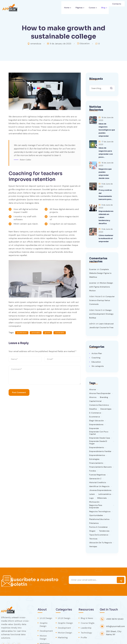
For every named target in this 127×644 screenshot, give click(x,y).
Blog (104, 8)
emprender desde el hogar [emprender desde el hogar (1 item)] (98, 430)
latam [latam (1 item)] (92, 482)
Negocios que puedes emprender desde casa (106, 167)
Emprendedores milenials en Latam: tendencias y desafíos (107, 206)
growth (47, 332)
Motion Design (43, 625)
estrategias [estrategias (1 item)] (94, 447)
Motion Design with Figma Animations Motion (101, 274)
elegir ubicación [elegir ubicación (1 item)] (97, 408)
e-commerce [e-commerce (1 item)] (95, 400)
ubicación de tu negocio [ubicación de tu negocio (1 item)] (101, 530)
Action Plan (97, 341)
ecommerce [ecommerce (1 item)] (95, 404)
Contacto (117, 8)
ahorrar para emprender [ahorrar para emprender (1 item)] (100, 381)
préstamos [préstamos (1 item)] (94, 511)
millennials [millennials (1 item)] (102, 486)
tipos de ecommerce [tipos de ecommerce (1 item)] (99, 522)
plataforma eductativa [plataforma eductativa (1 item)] (99, 507)
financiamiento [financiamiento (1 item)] (96, 451)
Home (65, 8)
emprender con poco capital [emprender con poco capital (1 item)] (99, 421)
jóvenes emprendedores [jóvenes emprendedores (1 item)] (100, 478)
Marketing (45, 631)
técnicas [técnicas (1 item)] (93, 526)
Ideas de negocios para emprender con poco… (107, 148)
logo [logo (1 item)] (91, 486)
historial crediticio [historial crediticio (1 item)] (98, 470)
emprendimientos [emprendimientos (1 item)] (97, 443)
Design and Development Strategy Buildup (101, 301)
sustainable (60, 332)
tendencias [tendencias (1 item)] (104, 519)
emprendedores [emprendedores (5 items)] (96, 412)
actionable (36, 332)
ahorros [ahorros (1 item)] (93, 385)
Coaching (96, 345)
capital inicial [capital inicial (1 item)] (95, 389)
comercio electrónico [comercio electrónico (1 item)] (99, 393)
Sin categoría (98, 354)
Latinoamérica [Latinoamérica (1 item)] (105, 482)
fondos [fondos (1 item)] (93, 458)
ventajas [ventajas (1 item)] (93, 534)
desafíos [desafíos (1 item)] (93, 397)
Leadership (86, 615)
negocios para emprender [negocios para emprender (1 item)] (96, 494)
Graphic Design (44, 612)
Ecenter (93, 257)
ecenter (93, 271)
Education (85, 43)
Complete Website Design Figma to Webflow (100, 261)
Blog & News (87, 606)
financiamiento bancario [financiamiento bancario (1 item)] (100, 455)
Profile (84, 625)
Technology (86, 620)
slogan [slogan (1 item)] (92, 519)
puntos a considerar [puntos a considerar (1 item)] (98, 515)
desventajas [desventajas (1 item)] (106, 397)
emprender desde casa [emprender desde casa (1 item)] (100, 426)
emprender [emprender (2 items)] (94, 416)
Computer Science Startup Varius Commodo (102, 288)
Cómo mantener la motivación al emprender (107, 226)
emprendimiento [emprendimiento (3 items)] (97, 435)
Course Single (88, 611)
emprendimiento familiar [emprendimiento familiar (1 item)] (100, 439)
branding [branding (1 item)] (104, 385)
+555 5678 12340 (115, 607)
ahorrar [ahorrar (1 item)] (93, 377)
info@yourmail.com (115, 614)
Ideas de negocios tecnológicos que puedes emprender (107, 128)
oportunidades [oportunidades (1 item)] (96, 503)
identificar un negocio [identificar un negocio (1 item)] (99, 474)
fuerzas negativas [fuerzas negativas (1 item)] (97, 462)
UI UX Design (46, 606)
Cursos (92, 8)
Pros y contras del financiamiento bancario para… (106, 187)
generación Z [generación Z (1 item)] (95, 466)
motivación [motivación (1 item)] (94, 490)
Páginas (78, 8)
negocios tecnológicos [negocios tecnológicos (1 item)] (100, 499)
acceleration (22, 332)
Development (46, 619)
